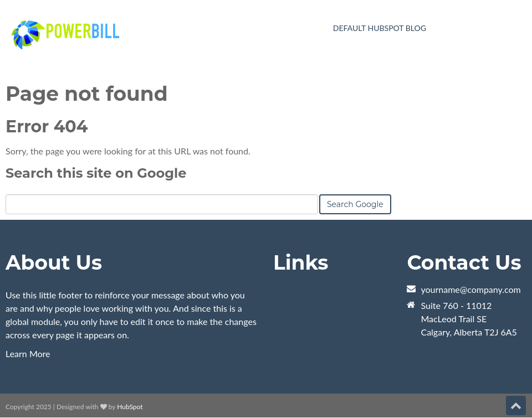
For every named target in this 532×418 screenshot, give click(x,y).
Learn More (28, 354)
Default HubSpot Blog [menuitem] (380, 28)
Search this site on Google (96, 173)
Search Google (355, 204)
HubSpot (130, 407)
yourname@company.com (470, 289)
